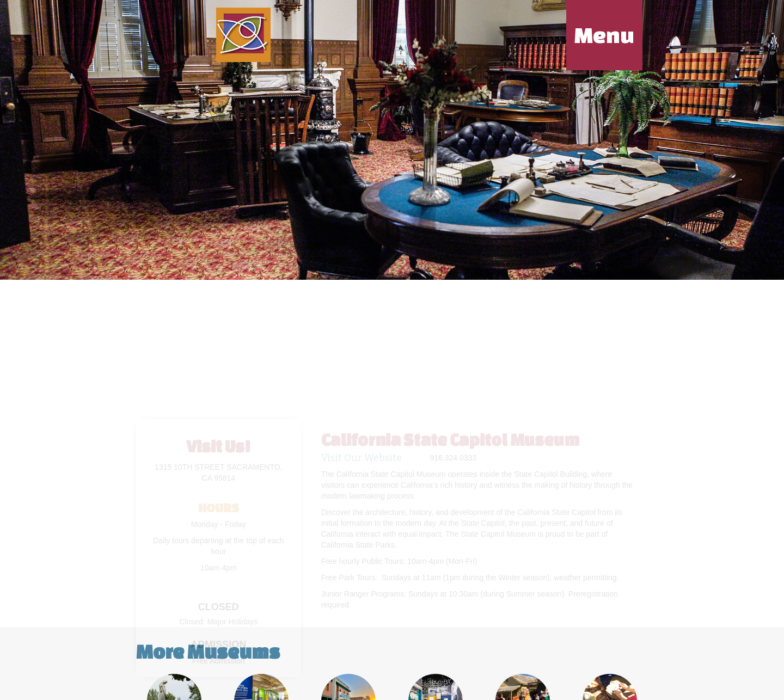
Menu (604, 35)
